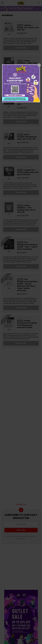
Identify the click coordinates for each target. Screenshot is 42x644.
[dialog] (21, 83)
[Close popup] (39, 65)
